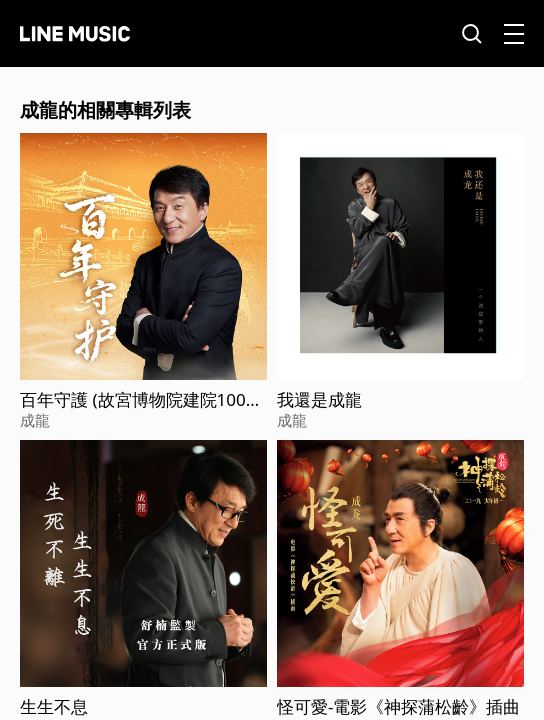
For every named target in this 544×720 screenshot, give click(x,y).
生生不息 (54, 707)
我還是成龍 (319, 400)
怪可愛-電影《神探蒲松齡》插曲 (398, 707)
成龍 (35, 420)
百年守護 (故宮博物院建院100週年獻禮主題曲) (141, 400)
